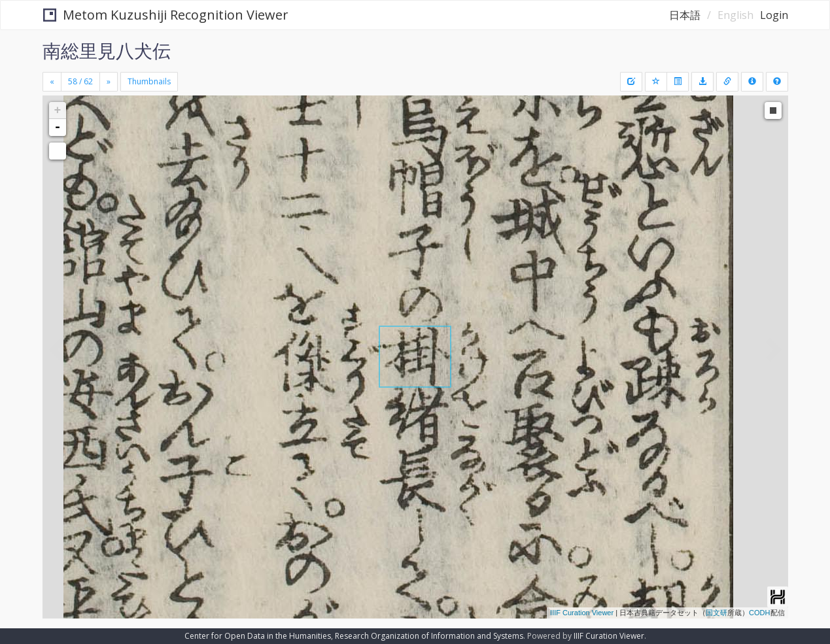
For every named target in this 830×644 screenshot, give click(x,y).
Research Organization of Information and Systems (429, 636)
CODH (759, 613)
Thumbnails (149, 81)
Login (774, 15)
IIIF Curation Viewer (582, 613)
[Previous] (52, 82)
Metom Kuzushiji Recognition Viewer (166, 15)
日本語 (685, 15)
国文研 (717, 613)
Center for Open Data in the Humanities (258, 636)
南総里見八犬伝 (107, 50)
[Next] (109, 82)
